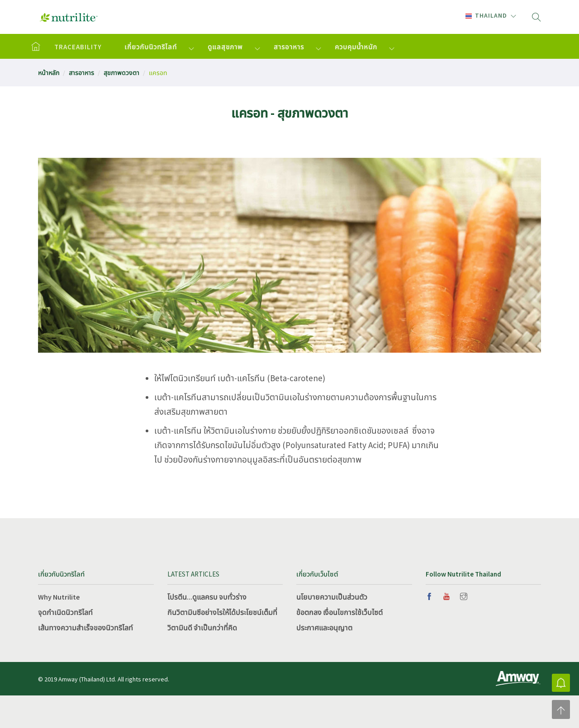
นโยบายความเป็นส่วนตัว (332, 597)
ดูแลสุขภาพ (225, 47)
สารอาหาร (289, 47)
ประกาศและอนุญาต (324, 628)
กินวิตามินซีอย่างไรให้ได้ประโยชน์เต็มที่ (222, 612)
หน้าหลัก (49, 73)
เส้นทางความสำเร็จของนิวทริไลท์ (85, 628)
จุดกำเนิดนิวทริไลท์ (65, 612)
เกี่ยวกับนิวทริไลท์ (151, 47)
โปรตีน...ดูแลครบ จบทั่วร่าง (207, 597)
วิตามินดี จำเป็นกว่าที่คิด (202, 628)
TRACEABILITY (78, 47)
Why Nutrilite (59, 597)
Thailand (486, 15)
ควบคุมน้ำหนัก (356, 47)
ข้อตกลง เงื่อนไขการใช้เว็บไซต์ (339, 612)
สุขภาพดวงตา (121, 73)
